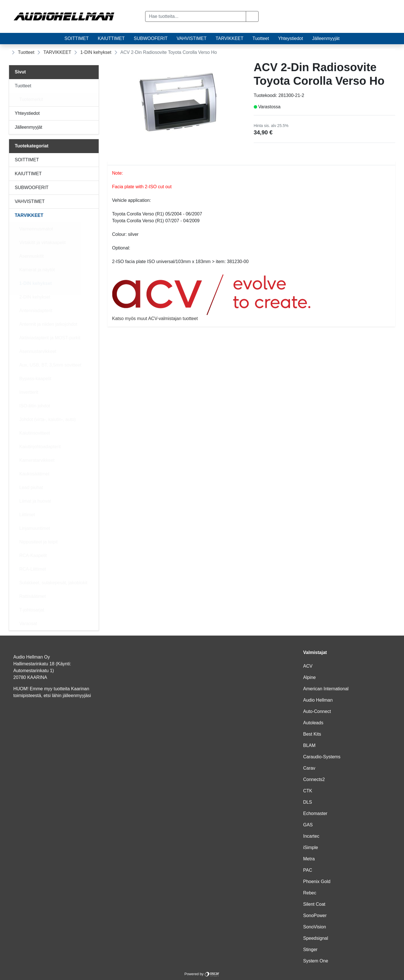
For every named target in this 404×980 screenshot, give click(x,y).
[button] (252, 16)
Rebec (310, 893)
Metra (309, 859)
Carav (309, 768)
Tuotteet (261, 38)
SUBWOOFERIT (151, 38)
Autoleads (313, 723)
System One (316, 961)
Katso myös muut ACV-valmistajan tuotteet (251, 298)
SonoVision (315, 927)
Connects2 (314, 779)
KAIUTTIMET (111, 38)
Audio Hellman (318, 700)
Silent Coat (314, 904)
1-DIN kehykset (96, 52)
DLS (307, 802)
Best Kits (312, 734)
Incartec (311, 836)
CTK (308, 791)
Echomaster (315, 813)
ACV (308, 666)
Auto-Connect (317, 711)
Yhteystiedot (291, 38)
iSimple (310, 847)
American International (326, 689)
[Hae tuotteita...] (196, 16)
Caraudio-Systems (322, 757)
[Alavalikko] (93, 86)
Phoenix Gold (317, 881)
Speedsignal (316, 938)
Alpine (309, 677)
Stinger (310, 950)
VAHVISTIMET (192, 38)
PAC (308, 870)
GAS (308, 825)
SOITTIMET (76, 38)
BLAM (309, 745)
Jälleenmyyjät (326, 38)
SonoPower (315, 916)
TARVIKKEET (229, 38)
